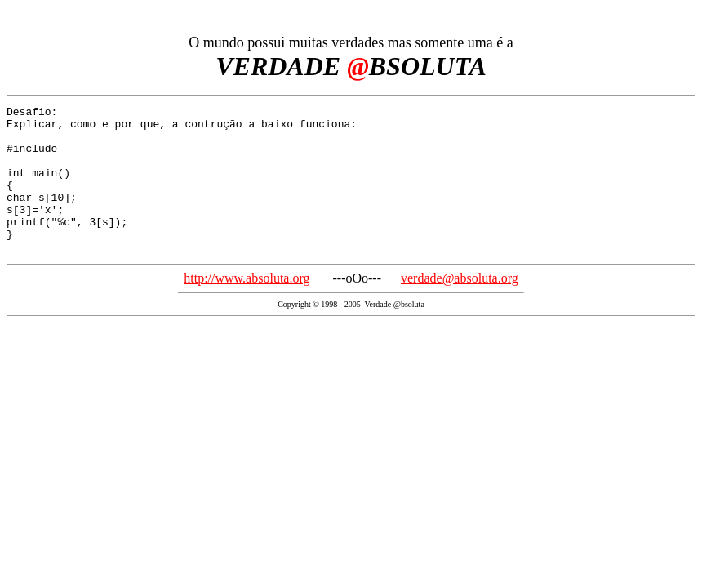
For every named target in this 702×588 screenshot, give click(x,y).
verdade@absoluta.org (460, 307)
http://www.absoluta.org (247, 307)
